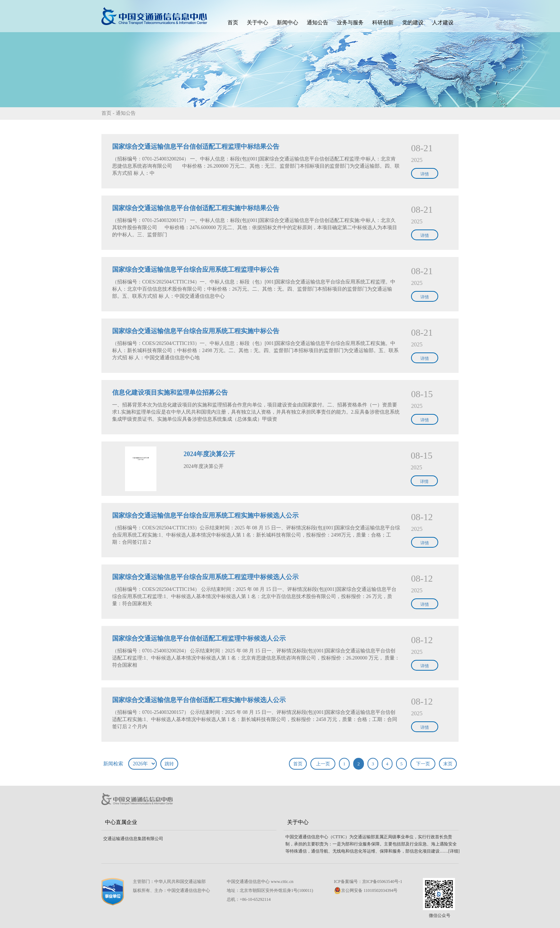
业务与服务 (350, 23)
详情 (425, 174)
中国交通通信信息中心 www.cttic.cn (260, 882)
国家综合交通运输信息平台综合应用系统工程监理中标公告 (196, 270)
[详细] (454, 851)
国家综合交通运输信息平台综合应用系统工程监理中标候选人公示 (205, 577)
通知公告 (317, 23)
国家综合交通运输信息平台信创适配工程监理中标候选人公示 (199, 638)
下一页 (423, 764)
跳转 (169, 764)
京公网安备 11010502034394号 (366, 890)
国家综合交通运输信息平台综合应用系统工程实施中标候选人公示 (205, 515)
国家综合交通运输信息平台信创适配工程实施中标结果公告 (196, 208)
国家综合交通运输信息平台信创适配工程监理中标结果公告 (196, 147)
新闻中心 (287, 23)
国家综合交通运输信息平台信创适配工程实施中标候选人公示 (199, 700)
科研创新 (383, 23)
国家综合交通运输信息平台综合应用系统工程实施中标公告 (196, 331)
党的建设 (413, 23)
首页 (233, 23)
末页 (448, 764)
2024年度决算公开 (209, 454)
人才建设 (443, 23)
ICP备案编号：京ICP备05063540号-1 (368, 882)
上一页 (323, 764)
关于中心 (257, 23)
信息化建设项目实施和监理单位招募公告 (170, 393)
